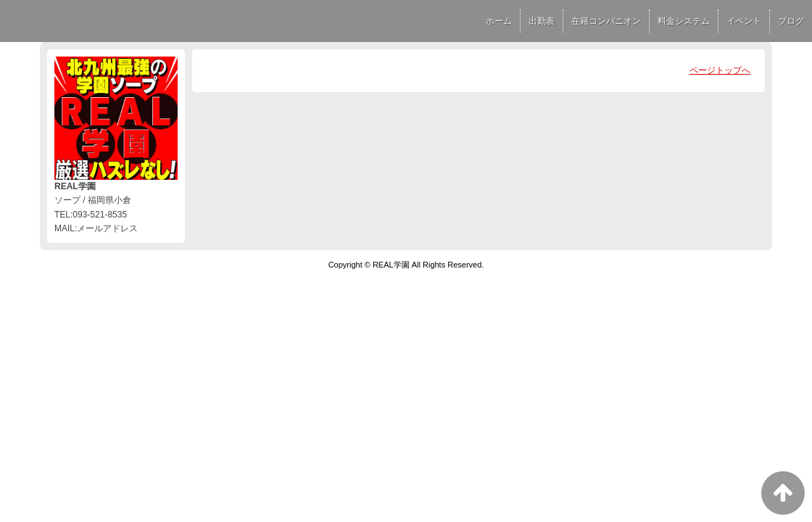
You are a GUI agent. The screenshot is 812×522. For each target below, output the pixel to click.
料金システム (684, 21)
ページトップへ (720, 70)
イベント (744, 21)
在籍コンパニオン (606, 21)
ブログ (791, 21)
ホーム (499, 21)
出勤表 (542, 21)
